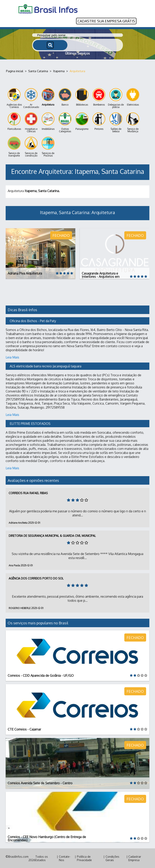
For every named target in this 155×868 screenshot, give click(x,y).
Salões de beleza (116, 123)
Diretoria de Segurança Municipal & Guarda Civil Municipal (52, 535)
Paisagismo (82, 121)
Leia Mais (12, 357)
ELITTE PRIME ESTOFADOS (30, 423)
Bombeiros (99, 97)
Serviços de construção (31, 147)
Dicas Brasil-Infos (22, 310)
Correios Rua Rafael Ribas (28, 493)
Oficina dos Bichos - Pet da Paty (33, 321)
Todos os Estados (42, 858)
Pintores (99, 121)
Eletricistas (133, 97)
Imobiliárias (48, 121)
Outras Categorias (65, 123)
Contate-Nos (65, 858)
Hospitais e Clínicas (31, 123)
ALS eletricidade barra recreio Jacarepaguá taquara (46, 366)
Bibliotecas (82, 97)
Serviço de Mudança (133, 123)
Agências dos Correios (14, 98)
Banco (65, 97)
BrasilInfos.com (18, 856)
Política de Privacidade (84, 858)
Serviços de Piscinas (48, 147)
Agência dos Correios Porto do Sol (36, 578)
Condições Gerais (112, 858)
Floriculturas (14, 121)
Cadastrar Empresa (135, 858)
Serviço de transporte (14, 147)
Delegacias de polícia (116, 98)
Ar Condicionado (31, 98)
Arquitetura (48, 97)
